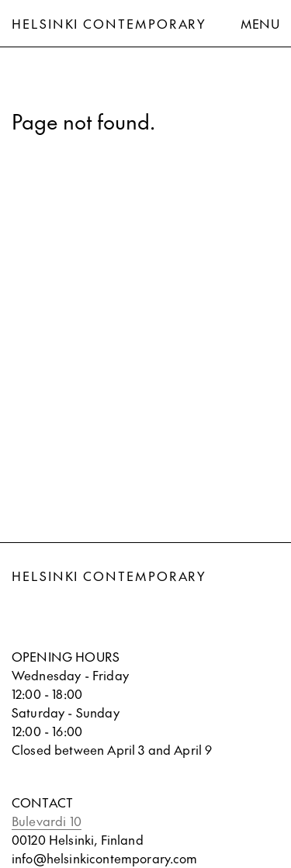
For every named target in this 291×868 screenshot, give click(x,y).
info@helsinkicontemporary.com (105, 858)
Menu (260, 23)
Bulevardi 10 (47, 821)
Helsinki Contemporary (109, 23)
